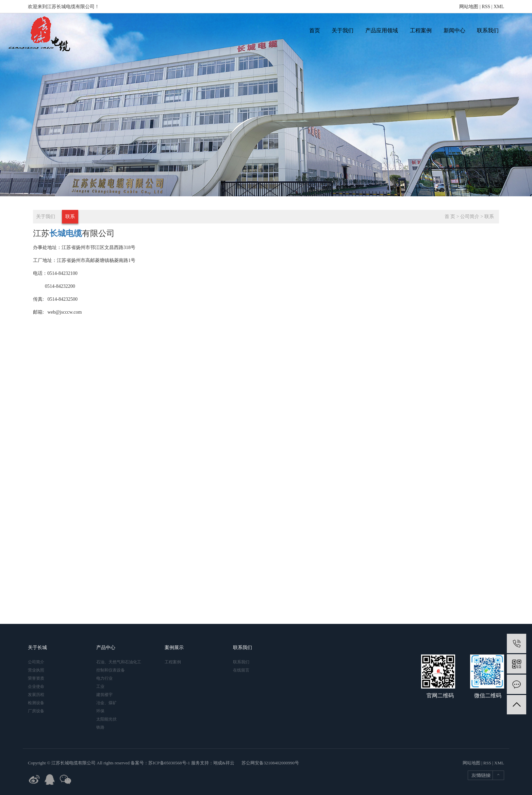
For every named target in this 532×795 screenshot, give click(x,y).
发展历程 (36, 695)
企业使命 (36, 686)
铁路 (100, 727)
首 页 (450, 217)
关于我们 (343, 30)
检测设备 (36, 703)
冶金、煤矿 (106, 703)
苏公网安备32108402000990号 (270, 763)
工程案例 (421, 30)
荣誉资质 (36, 678)
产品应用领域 (382, 30)
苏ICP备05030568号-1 (169, 763)
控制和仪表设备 (111, 670)
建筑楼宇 (104, 695)
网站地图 (469, 7)
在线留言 (241, 670)
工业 (100, 686)
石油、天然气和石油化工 (119, 662)
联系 (70, 217)
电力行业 (104, 678)
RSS (486, 7)
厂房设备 (36, 711)
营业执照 (36, 670)
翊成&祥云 (224, 763)
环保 (100, 711)
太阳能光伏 (106, 719)
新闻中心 (454, 30)
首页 (315, 30)
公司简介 (470, 217)
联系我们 (488, 30)
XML (499, 7)
